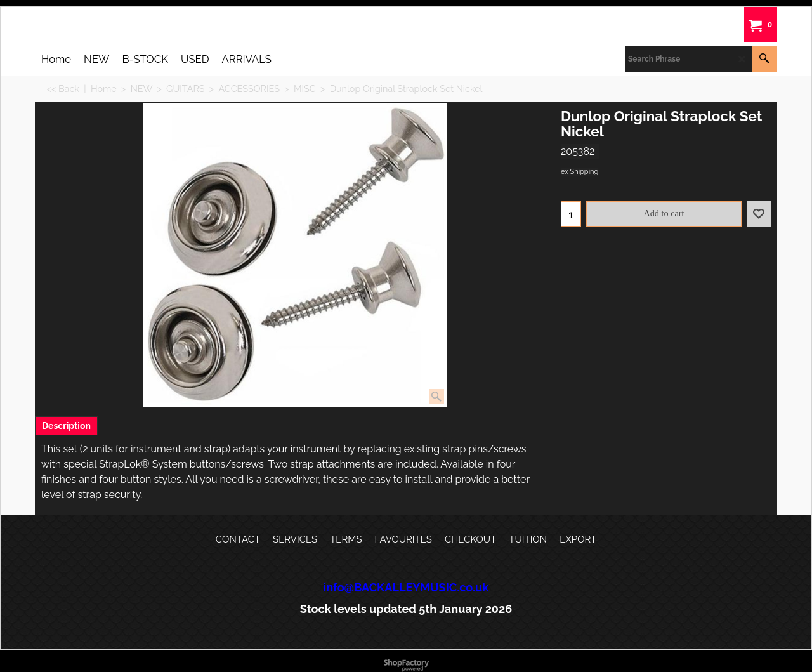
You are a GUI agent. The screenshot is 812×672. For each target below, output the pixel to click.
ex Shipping (580, 172)
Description (66, 426)
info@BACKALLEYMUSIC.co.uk (406, 587)
